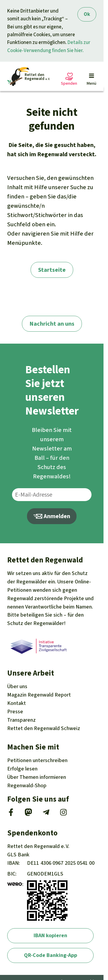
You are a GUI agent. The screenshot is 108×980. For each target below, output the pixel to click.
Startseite (52, 270)
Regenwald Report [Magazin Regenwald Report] (39, 695)
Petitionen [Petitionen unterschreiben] (37, 760)
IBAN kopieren (50, 935)
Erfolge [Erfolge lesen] (22, 769)
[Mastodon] (28, 814)
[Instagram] (63, 814)
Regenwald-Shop (27, 785)
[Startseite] (29, 76)
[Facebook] (11, 814)
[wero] (15, 884)
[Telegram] (46, 814)
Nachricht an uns (52, 324)
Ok (87, 14)
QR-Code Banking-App (51, 955)
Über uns (17, 686)
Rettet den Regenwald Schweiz (44, 728)
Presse (15, 712)
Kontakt (16, 703)
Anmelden (52, 516)
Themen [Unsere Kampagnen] (37, 777)
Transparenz (21, 720)
